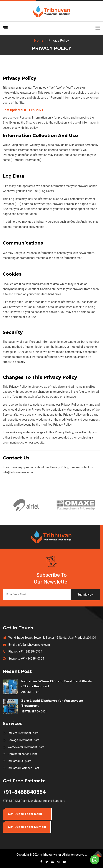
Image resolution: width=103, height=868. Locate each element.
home (39, 40)
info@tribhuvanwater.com (34, 645)
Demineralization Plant (22, 754)
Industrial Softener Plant (23, 768)
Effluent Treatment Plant (23, 733)
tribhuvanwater (51, 855)
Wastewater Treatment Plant (26, 747)
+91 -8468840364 (30, 652)
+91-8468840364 (24, 792)
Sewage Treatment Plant (23, 740)
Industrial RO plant (19, 761)
